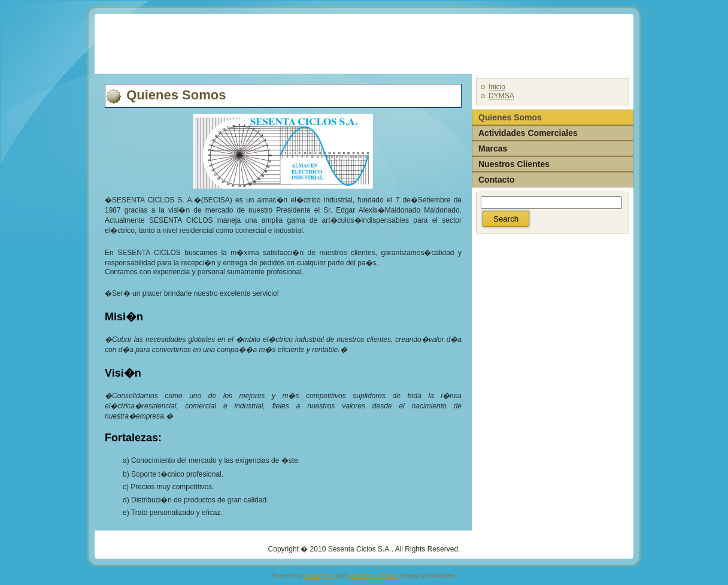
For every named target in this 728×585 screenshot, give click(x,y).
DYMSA (501, 96)
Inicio (497, 87)
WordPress (319, 576)
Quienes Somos (176, 95)
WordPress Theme (373, 576)
